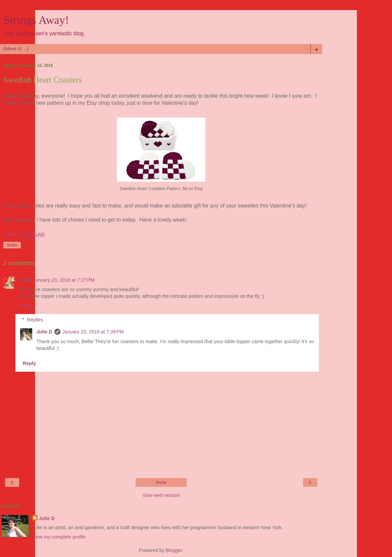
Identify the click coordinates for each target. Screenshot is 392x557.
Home (161, 482)
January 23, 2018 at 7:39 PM (93, 332)
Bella (25, 280)
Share (12, 245)
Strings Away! (36, 20)
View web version (161, 495)
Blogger (174, 550)
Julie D (44, 332)
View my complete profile (59, 537)
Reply (26, 306)
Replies (35, 320)
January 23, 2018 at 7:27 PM (64, 280)
